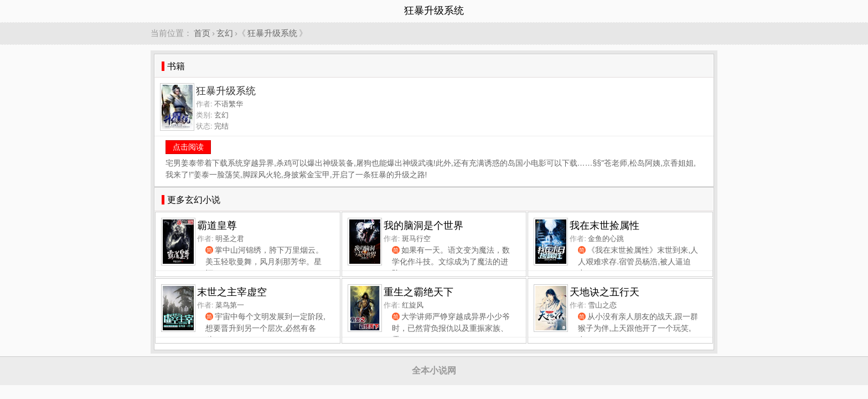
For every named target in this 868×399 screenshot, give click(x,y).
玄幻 (225, 33)
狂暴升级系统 (272, 33)
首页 (202, 33)
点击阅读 (188, 147)
